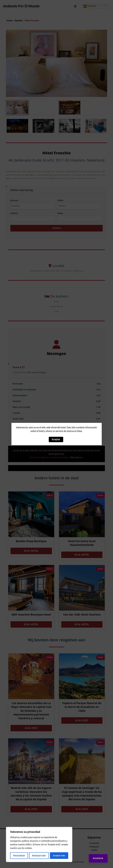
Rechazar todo (39, 856)
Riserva (97, 858)
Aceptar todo (59, 856)
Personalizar (19, 856)
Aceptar (56, 439)
